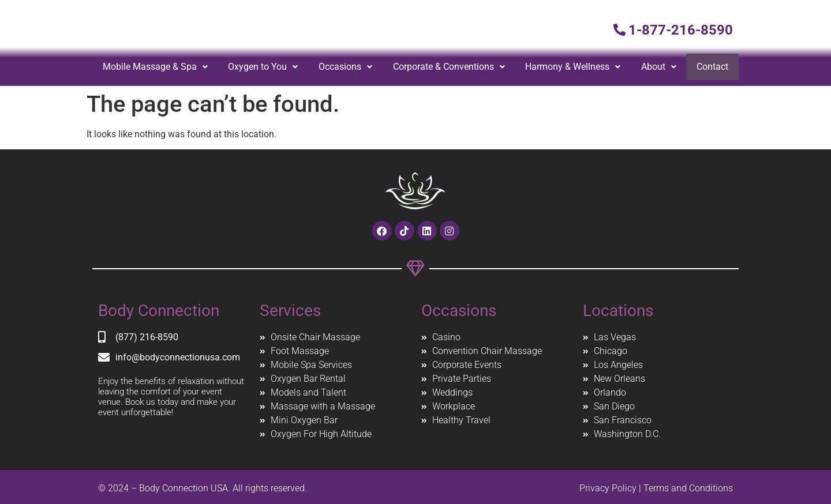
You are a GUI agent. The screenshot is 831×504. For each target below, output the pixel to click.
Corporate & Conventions (450, 67)
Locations (618, 311)
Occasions (346, 67)
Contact (713, 67)
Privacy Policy (608, 488)
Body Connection (159, 311)
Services (290, 311)
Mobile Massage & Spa (155, 67)
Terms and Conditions (688, 488)
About (659, 67)
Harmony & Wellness (573, 67)
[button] (155, 67)
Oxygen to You (263, 67)
